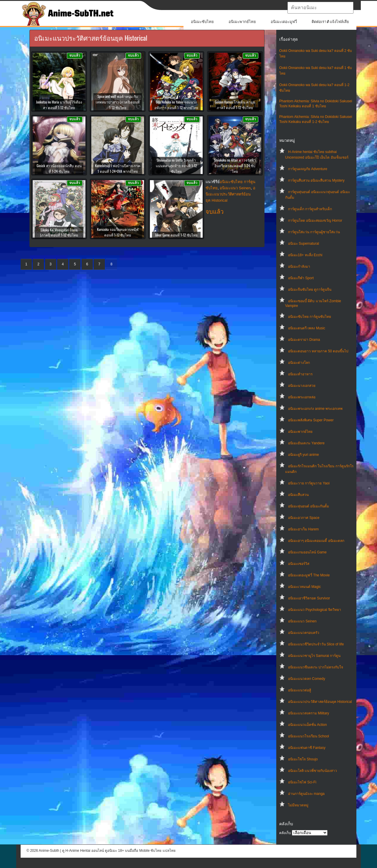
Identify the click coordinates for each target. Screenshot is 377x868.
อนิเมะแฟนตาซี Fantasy (307, 748)
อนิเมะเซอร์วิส (299, 564)
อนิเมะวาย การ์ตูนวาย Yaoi (309, 483)
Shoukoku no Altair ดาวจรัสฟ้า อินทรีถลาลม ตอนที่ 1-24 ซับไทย (235, 166)
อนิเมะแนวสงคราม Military (309, 713)
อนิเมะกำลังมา (299, 267)
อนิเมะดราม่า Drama (304, 340)
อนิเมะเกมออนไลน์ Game (307, 552)
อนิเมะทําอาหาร (300, 374)
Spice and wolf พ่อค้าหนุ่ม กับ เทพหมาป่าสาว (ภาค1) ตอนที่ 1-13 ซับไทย (118, 102)
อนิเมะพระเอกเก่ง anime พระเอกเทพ (315, 409)
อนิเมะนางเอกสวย (302, 386)
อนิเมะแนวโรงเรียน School (309, 736)
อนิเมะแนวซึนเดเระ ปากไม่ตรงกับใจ (316, 667)
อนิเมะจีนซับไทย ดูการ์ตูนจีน (310, 290)
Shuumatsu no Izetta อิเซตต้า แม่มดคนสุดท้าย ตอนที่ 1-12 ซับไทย (176, 166)
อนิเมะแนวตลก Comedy (307, 679)
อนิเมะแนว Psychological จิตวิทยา (315, 610)
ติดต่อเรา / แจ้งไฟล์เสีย (330, 22)
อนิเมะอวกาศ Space (304, 518)
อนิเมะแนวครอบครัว (304, 633)
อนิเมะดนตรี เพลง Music (307, 328)
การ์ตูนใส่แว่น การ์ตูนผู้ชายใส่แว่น (314, 232)
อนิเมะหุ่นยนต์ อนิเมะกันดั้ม (309, 506)
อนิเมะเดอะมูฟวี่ (284, 22)
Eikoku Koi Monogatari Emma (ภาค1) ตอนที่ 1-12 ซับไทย (59, 232)
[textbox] (320, 8)
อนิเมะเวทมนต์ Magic (304, 587)
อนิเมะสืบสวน (298, 495)
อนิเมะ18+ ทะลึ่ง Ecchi (305, 255)
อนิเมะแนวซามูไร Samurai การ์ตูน (314, 656)
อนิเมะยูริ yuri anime (304, 455)
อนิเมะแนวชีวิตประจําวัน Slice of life (316, 644)
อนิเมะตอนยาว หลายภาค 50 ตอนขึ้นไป (318, 351)
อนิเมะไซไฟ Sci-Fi (302, 782)
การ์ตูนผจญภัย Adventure (308, 169)
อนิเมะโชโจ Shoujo (303, 759)
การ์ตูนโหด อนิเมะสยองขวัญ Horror (315, 221)
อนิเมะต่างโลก (299, 363)
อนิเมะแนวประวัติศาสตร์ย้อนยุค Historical (320, 702)
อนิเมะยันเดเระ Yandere (306, 443)
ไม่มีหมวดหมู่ (298, 805)
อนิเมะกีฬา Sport (301, 278)
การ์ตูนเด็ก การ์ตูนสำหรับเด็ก (310, 209)
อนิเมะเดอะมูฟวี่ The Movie (309, 575)
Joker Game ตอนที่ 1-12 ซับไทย (176, 235)
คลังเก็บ (285, 833)
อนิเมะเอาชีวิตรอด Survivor (309, 598)
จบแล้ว (215, 212)
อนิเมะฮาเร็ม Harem (303, 529)
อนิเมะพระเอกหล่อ (302, 397)
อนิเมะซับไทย (202, 22)
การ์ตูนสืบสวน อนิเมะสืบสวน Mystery (316, 180)
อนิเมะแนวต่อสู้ (300, 690)
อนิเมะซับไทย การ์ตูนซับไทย (310, 317)
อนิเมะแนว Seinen (302, 621)
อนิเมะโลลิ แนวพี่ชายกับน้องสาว (312, 771)
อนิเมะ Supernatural (304, 244)
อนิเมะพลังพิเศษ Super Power (311, 420)
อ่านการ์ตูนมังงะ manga (306, 794)
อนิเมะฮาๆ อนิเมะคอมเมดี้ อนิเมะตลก (316, 541)
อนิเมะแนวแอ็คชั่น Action (307, 725)
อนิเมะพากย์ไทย (242, 22)
